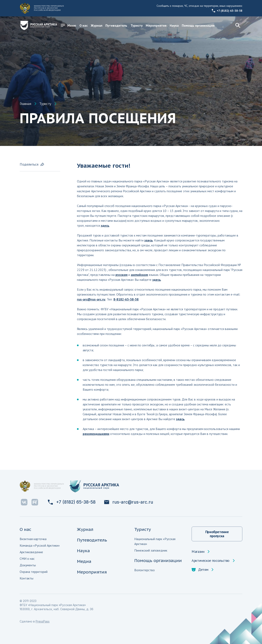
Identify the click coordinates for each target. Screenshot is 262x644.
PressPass (43, 621)
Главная (25, 104)
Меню (68, 25)
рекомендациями (96, 434)
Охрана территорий (34, 572)
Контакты (27, 578)
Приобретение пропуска (217, 534)
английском (139, 275)
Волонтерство (145, 570)
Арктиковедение (31, 552)
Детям (200, 570)
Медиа (84, 561)
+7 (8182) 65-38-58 (227, 11)
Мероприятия (156, 25)
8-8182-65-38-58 (126, 299)
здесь (105, 225)
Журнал (97, 25)
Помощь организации (198, 25)
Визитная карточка (33, 539)
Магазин (198, 552)
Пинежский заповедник (151, 550)
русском (121, 275)
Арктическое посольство (211, 561)
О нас (84, 25)
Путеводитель (116, 25)
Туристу (137, 25)
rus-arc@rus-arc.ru (91, 299)
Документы (28, 565)
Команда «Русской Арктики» (40, 545)
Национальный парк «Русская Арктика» (155, 541)
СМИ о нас (27, 559)
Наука (174, 25)
